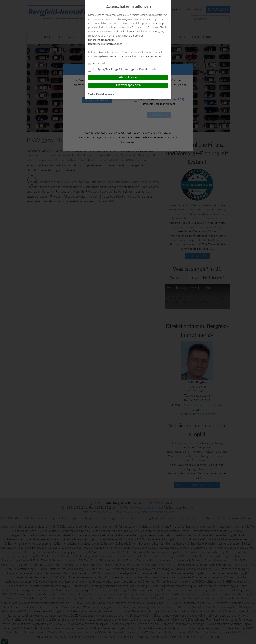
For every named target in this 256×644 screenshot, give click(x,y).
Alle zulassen (128, 77)
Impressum (108, 94)
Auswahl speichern (128, 85)
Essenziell (97, 64)
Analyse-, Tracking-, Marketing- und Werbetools (122, 70)
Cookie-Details (95, 94)
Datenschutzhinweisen (101, 40)
